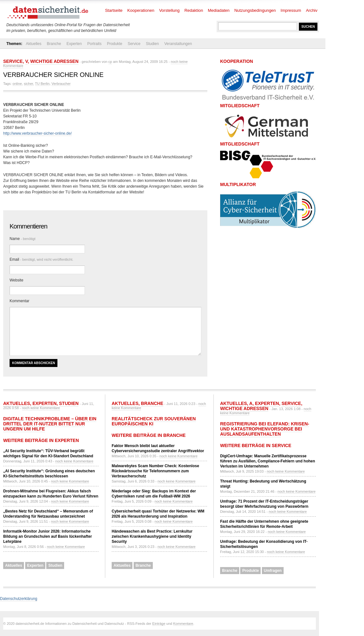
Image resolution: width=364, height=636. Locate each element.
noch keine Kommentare (41, 408)
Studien (152, 44)
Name (22, 239)
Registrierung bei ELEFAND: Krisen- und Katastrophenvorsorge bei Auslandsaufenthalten (265, 429)
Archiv (312, 10)
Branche (54, 44)
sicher (29, 84)
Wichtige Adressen (54, 61)
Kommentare (183, 624)
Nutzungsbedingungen (255, 10)
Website (16, 280)
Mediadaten (219, 10)
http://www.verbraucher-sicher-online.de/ (37, 133)
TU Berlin (42, 84)
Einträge (159, 624)
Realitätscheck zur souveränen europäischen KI (154, 421)
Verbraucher (61, 84)
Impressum (291, 10)
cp (110, 62)
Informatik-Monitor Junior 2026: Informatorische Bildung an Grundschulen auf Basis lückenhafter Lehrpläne (48, 536)
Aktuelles (34, 44)
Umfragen (273, 571)
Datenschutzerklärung (19, 599)
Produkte (115, 44)
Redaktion (194, 10)
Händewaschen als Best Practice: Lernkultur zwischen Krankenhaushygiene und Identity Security (152, 536)
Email (41, 259)
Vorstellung (169, 10)
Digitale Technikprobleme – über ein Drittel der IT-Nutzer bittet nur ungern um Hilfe (50, 424)
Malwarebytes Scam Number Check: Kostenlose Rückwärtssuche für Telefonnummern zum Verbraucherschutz (155, 471)
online (17, 84)
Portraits (94, 44)
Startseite (114, 10)
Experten (74, 44)
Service (134, 44)
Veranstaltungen (178, 44)
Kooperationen (141, 10)
